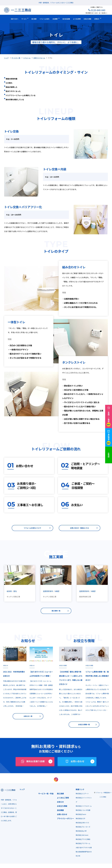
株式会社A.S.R (79, 820)
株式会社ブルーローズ (82, 828)
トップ (22, 791)
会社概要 (60, 811)
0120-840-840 (98, 10)
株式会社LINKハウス (81, 824)
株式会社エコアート (81, 795)
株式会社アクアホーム (82, 845)
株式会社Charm (80, 816)
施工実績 (60, 795)
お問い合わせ (61, 816)
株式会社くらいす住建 (82, 811)
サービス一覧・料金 (45, 795)
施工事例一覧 (56, 612)
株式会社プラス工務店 (82, 840)
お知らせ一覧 (28, 717)
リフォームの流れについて (32, 528)
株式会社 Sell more (81, 836)
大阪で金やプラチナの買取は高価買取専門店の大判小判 (83, 853)
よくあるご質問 (62, 799)
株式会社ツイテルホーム (83, 807)
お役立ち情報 (63, 666)
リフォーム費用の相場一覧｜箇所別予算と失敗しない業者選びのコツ (97, 677)
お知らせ (6, 666)
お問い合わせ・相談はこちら (80, 528)
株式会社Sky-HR (80, 832)
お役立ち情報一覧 (84, 726)
